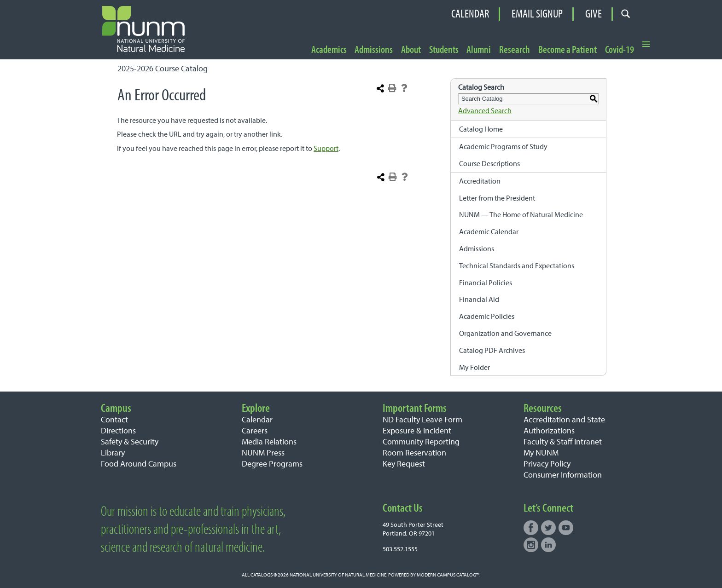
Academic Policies (487, 316)
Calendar (470, 14)
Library (113, 453)
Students (444, 50)
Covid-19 (620, 50)
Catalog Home (481, 129)
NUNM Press (263, 453)
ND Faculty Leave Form (422, 419)
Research (515, 50)
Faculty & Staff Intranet (563, 441)
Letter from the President (497, 198)
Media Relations (269, 441)
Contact (114, 419)
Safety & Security (130, 441)
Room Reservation (414, 453)
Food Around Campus (139, 464)
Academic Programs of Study (503, 146)
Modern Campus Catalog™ (448, 575)
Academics (329, 50)
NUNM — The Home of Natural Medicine (521, 214)
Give (594, 14)
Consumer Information (563, 475)
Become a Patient (568, 50)
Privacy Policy (547, 464)
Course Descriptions (489, 163)
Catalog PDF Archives (492, 350)
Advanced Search (485, 110)
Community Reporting (421, 441)
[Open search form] (626, 14)
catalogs (262, 575)
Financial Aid (479, 299)
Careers (255, 430)
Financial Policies (486, 282)
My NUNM (541, 453)
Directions (118, 430)
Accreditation (480, 181)
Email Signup (537, 14)
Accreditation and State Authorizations (564, 425)
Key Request (404, 464)
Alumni (479, 50)
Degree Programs (272, 464)
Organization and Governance (505, 333)
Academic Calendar (489, 231)
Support (326, 148)
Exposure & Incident (417, 430)
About (411, 50)
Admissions (374, 50)
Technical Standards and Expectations (517, 265)
